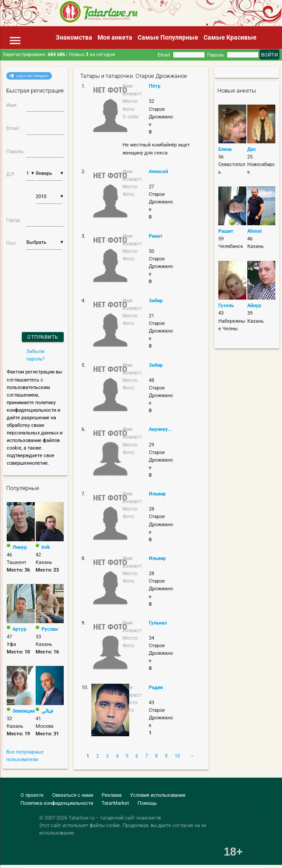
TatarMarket (115, 803)
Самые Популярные (168, 37)
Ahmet (255, 231)
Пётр (155, 86)
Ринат (156, 236)
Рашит (226, 231)
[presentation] (30, 279)
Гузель (226, 305)
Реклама (112, 795)
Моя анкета (115, 37)
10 (177, 756)
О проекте (32, 795)
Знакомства (74, 37)
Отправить (43, 337)
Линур (20, 547)
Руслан (50, 629)
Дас (252, 149)
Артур (19, 629)
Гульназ (158, 623)
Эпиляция (24, 711)
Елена (225, 149)
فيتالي (47, 711)
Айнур (254, 305)
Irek (46, 547)
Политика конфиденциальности (57, 803)
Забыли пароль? (35, 355)
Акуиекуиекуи (161, 429)
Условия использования (158, 795)
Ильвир (157, 494)
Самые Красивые (230, 37)
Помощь (147, 803)
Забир (156, 300)
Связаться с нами (73, 795)
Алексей (158, 171)
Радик (156, 687)
